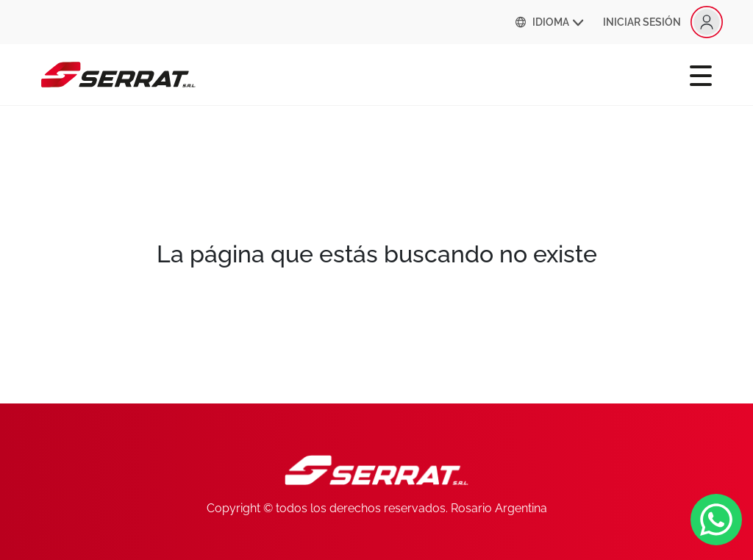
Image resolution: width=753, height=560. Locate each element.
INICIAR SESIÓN (663, 22)
